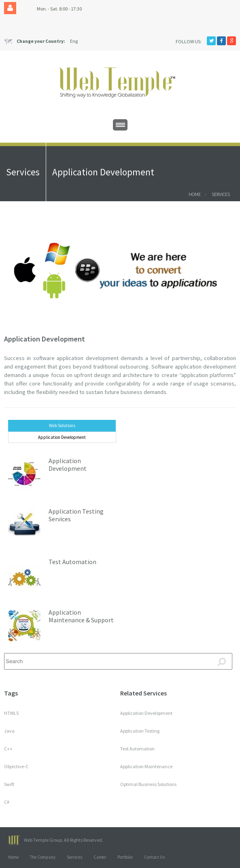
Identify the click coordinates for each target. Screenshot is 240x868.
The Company (43, 857)
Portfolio (125, 857)
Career (100, 857)
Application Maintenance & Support (81, 616)
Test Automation (72, 562)
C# (7, 802)
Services (221, 194)
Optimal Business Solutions (148, 784)
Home (195, 194)
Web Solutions (62, 426)
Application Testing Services (76, 515)
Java (9, 731)
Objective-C (16, 766)
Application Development (45, 339)
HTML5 (11, 713)
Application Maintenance (146, 766)
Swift (9, 784)
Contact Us (154, 857)
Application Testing (140, 731)
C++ (8, 749)
